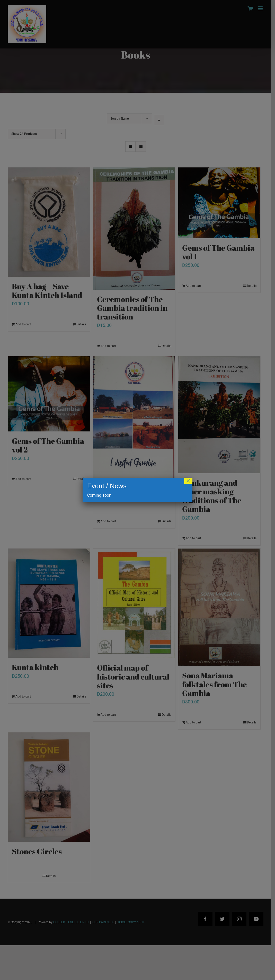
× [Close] (188, 481)
